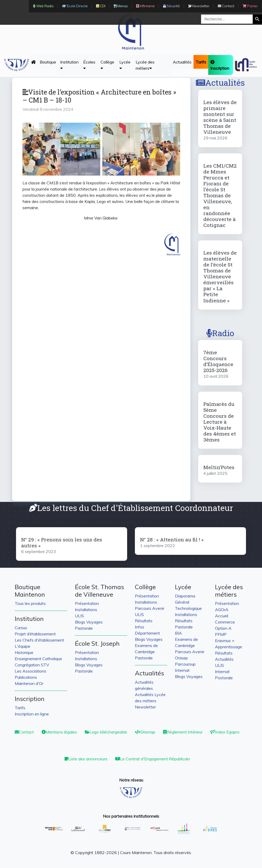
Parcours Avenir (150, 608)
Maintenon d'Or (29, 683)
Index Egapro (225, 732)
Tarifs (20, 708)
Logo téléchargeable (106, 732)
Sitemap (145, 732)
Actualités (182, 62)
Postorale (224, 678)
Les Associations (30, 671)
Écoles (89, 65)
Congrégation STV (32, 665)
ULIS (79, 616)
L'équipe (22, 646)
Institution (69, 65)
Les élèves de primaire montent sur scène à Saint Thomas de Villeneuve (220, 117)
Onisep (181, 658)
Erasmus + (225, 641)
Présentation (87, 603)
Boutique (48, 62)
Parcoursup (185, 664)
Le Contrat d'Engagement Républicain (153, 759)
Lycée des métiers (145, 65)
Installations (86, 610)
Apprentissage (229, 647)
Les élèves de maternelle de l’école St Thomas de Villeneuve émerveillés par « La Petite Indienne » (220, 276)
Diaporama (185, 596)
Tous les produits (30, 603)
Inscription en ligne (32, 714)
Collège (107, 65)
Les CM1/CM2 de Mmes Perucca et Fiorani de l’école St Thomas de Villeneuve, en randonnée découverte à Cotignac (220, 195)
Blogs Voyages (89, 622)
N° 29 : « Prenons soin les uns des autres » (62, 542)
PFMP (221, 634)
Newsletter (145, 707)
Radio (220, 333)
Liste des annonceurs (86, 759)
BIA (178, 633)
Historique (24, 652)
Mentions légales (59, 732)
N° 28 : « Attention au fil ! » (172, 539)
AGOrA (222, 610)
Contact (24, 732)
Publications (26, 677)
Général (182, 602)
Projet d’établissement (35, 634)
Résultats (144, 621)
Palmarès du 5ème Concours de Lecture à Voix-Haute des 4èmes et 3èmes (220, 422)
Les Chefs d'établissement (39, 640)
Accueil (222, 616)
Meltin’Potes (219, 467)
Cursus (21, 628)
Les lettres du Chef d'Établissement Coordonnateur (131, 508)
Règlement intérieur (183, 732)
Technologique (188, 608)
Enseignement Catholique (38, 659)
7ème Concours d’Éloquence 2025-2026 (218, 361)
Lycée (125, 65)
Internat (182, 670)
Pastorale (84, 628)
